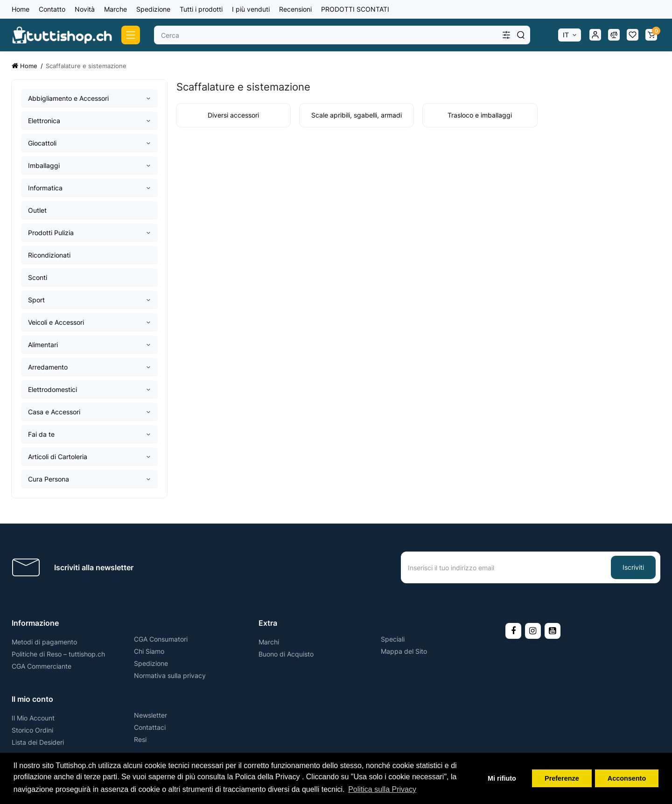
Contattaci (150, 727)
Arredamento (48, 367)
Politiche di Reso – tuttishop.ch (58, 654)
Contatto (52, 9)
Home (21, 9)
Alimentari (43, 345)
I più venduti (251, 9)
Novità (85, 9)
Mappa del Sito (404, 651)
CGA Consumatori (161, 639)
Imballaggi (44, 165)
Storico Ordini (32, 730)
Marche (115, 9)
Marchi (269, 642)
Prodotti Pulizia (51, 233)
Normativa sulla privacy (170, 675)
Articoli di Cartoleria (58, 457)
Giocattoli (42, 143)
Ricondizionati (49, 255)
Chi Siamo (149, 651)
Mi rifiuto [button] (502, 778)
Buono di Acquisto (286, 654)
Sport (36, 300)
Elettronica (44, 121)
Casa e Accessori (54, 412)
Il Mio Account (33, 718)
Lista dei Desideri (38, 742)
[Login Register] (595, 35)
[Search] (521, 35)
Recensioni (295, 9)
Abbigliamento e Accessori (68, 98)
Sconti (38, 277)
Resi (140, 739)
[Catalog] (131, 35)
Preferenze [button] (562, 778)
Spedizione (153, 9)
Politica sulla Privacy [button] (382, 789)
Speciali (393, 639)
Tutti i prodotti (201, 9)
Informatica (45, 188)
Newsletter (150, 715)
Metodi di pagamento (44, 642)
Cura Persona (49, 479)
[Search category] (506, 35)
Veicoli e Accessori (56, 322)
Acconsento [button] (627, 778)
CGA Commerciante (42, 666)
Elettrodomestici (52, 389)
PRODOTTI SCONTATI (355, 9)
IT (566, 35)
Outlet (37, 210)
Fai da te (41, 434)
